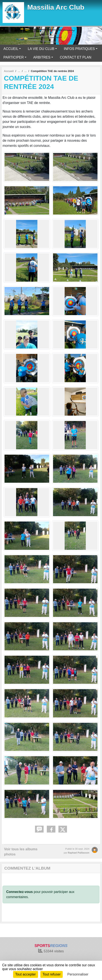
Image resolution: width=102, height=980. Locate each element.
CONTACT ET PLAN (76, 57)
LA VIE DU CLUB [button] (41, 49)
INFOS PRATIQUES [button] (79, 49)
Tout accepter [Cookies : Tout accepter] (26, 974)
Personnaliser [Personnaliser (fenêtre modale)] (78, 974)
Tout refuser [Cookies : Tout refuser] (52, 974)
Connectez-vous (20, 892)
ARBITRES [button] (42, 57)
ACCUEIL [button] (11, 49)
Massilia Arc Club (56, 7)
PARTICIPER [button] (14, 57)
